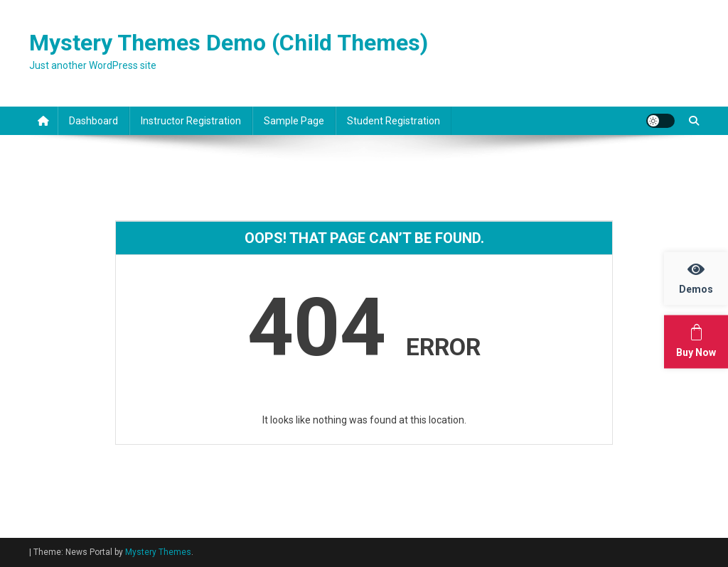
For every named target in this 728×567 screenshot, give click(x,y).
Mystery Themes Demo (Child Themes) (229, 43)
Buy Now (702, 341)
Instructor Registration (191, 121)
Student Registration (394, 121)
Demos (703, 278)
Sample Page (294, 121)
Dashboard (93, 121)
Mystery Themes (158, 552)
